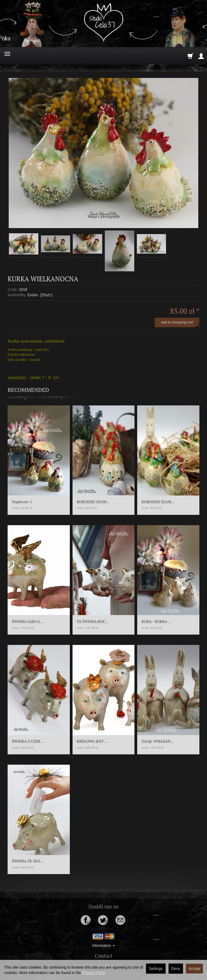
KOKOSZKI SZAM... (93, 502)
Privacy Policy (94, 973)
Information (103, 946)
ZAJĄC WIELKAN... (158, 741)
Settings (156, 969)
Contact (103, 956)
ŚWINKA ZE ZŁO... (28, 861)
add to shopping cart (177, 322)
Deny (176, 969)
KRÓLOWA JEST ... (92, 741)
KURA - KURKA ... (156, 621)
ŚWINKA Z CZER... (28, 741)
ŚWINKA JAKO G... (28, 621)
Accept (194, 969)
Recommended (28, 390)
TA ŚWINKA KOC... (93, 621)
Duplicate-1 (22, 502)
